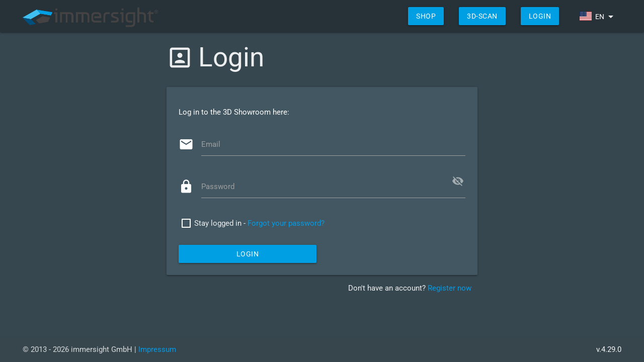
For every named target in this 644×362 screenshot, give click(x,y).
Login (540, 16)
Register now (450, 288)
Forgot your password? (286, 223)
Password (218, 187)
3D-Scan (482, 16)
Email (211, 144)
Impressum (157, 349)
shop (426, 16)
